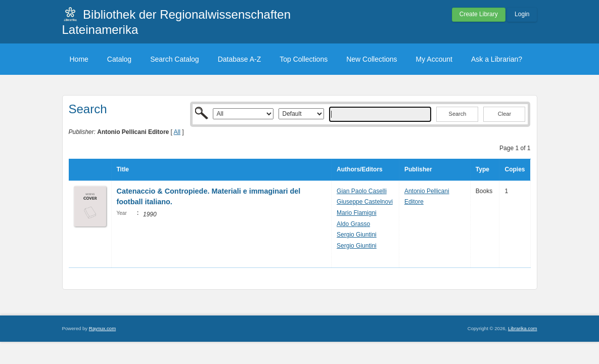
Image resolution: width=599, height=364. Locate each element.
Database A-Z (240, 59)
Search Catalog (175, 59)
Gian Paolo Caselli (362, 191)
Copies (515, 169)
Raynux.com (102, 328)
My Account (434, 59)
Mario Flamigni (357, 213)
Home (79, 59)
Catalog (119, 59)
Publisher (418, 169)
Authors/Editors (360, 169)
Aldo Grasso (353, 224)
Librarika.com (523, 328)
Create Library (479, 14)
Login (522, 14)
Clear (504, 114)
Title (123, 169)
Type (482, 169)
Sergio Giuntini (357, 235)
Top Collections (304, 59)
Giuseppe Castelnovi (365, 202)
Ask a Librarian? (497, 59)
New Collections (372, 59)
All (177, 132)
